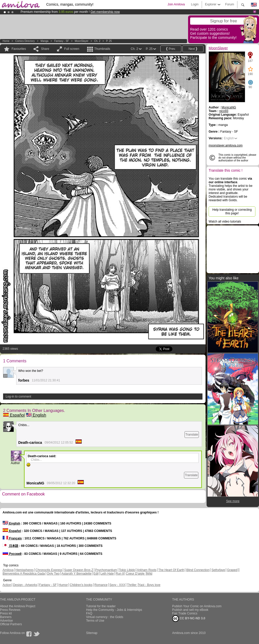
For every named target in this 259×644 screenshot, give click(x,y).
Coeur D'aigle (136, 574)
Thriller (132, 585)
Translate (192, 435)
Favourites (19, 49)
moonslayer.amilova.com (226, 145)
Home (6, 41)
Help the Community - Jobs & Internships (114, 610)
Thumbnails (102, 49)
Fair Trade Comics (185, 613)
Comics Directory (25, 41)
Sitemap (92, 633)
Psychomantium (106, 570)
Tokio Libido (127, 570)
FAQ (89, 613)
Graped (232, 570)
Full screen (72, 49)
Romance (101, 585)
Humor (63, 585)
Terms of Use (95, 621)
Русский (12, 554)
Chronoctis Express (49, 570)
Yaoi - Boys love (149, 585)
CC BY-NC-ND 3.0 (189, 619)
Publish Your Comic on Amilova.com (197, 606)
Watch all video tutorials (225, 222)
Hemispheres (25, 570)
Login (195, 4)
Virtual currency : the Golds (105, 617)
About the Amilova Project (18, 606)
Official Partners (11, 624)
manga (45, 41)
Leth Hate (107, 574)
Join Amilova (176, 4)
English (36, 415)
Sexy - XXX (117, 585)
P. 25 (109, 41)
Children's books (81, 585)
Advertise (6, 621)
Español (14, 415)
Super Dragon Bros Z (78, 570)
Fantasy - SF (62, 41)
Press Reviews (10, 610)
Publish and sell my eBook (190, 610)
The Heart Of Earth (171, 570)
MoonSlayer (82, 41)
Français (12, 538)
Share (45, 49)
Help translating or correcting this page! (232, 211)
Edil (96, 574)
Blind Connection (198, 570)
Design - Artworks (25, 585)
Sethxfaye (218, 570)
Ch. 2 (97, 41)
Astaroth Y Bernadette (77, 574)
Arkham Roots (147, 570)
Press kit (6, 613)
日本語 (10, 546)
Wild (149, 574)
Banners (6, 617)
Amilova (8, 570)
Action (7, 585)
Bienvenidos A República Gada (24, 574)
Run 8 (120, 574)
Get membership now (105, 12)
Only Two (53, 574)
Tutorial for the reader (101, 606)
